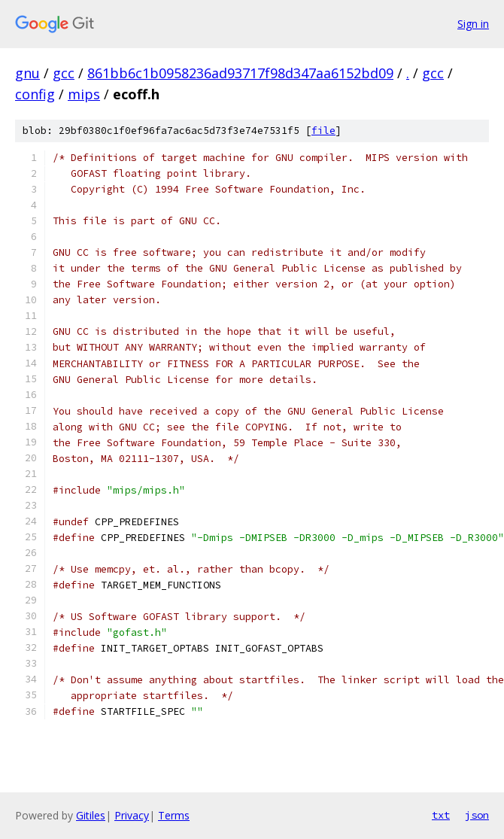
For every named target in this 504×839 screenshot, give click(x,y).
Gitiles (91, 815)
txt (441, 815)
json (477, 815)
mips (84, 94)
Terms (174, 815)
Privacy (132, 815)
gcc (64, 73)
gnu (27, 73)
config (35, 94)
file (323, 131)
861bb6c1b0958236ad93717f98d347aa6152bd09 (240, 73)
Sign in (473, 24)
